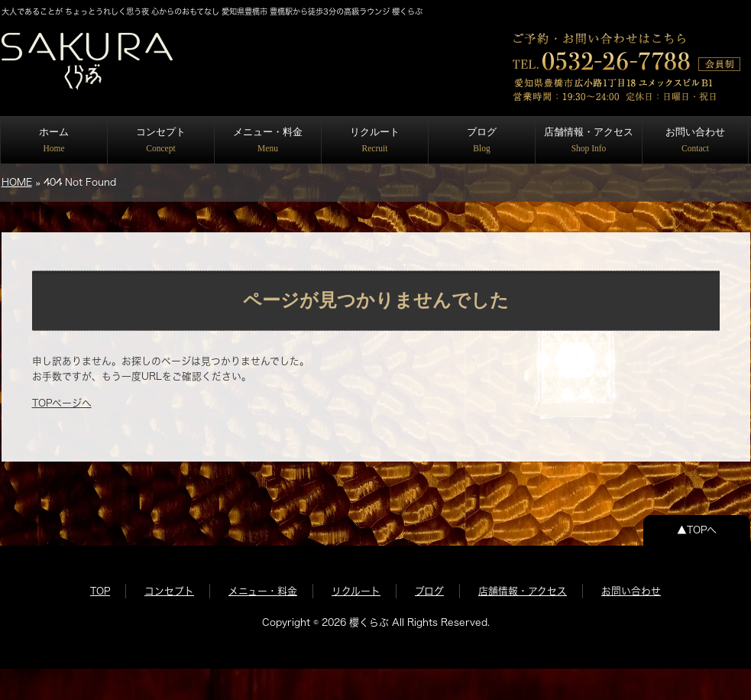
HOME (17, 182)
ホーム (54, 139)
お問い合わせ (695, 139)
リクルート (375, 139)
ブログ (482, 139)
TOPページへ (62, 403)
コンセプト (161, 139)
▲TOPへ (697, 530)
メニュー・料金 (268, 139)
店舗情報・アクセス (589, 139)
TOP (100, 591)
